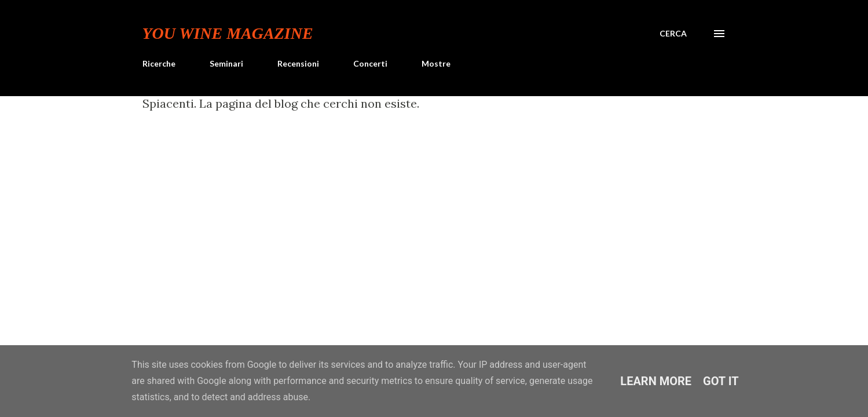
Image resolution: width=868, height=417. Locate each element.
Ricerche (159, 63)
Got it (721, 381)
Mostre (436, 63)
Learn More (656, 381)
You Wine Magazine (228, 33)
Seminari (226, 63)
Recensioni (298, 63)
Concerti (370, 63)
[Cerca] (673, 34)
